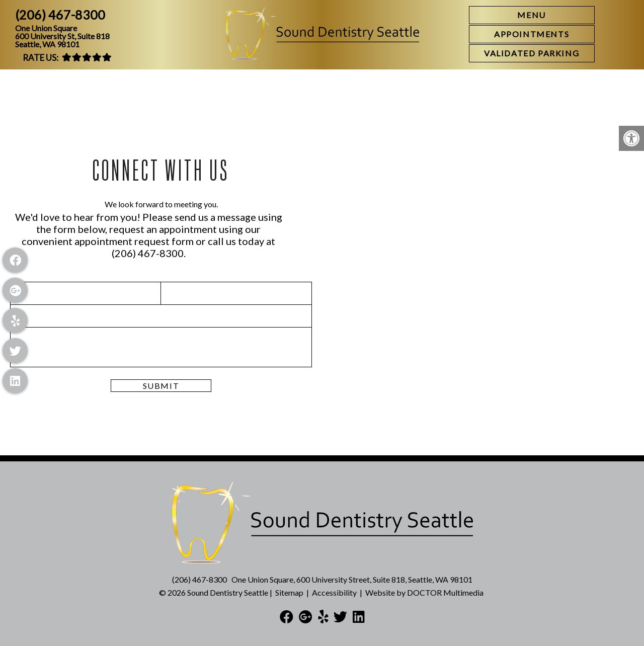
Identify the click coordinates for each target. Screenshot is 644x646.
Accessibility (334, 592)
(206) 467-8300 (60, 15)
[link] (532, 34)
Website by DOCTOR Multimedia (424, 592)
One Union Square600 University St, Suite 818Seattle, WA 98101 (62, 36)
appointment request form (134, 241)
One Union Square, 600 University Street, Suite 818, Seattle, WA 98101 (352, 579)
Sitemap (289, 592)
